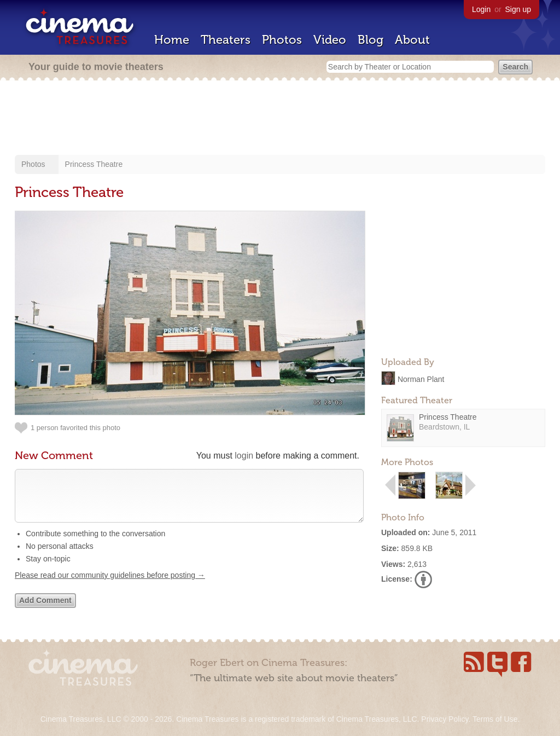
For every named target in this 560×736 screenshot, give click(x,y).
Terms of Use (495, 719)
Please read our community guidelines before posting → (110, 586)
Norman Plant (421, 379)
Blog (371, 40)
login (244, 456)
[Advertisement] (280, 119)
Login (481, 9)
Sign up (518, 9)
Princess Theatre (94, 164)
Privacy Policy (445, 719)
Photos (282, 40)
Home (172, 40)
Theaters (226, 40)
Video (330, 40)
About (412, 40)
